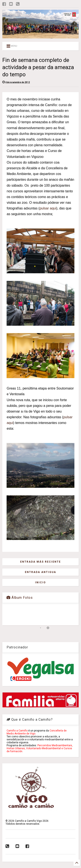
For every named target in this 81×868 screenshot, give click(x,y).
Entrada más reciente (40, 562)
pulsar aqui (48, 208)
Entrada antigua (40, 572)
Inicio (40, 582)
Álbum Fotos (20, 598)
